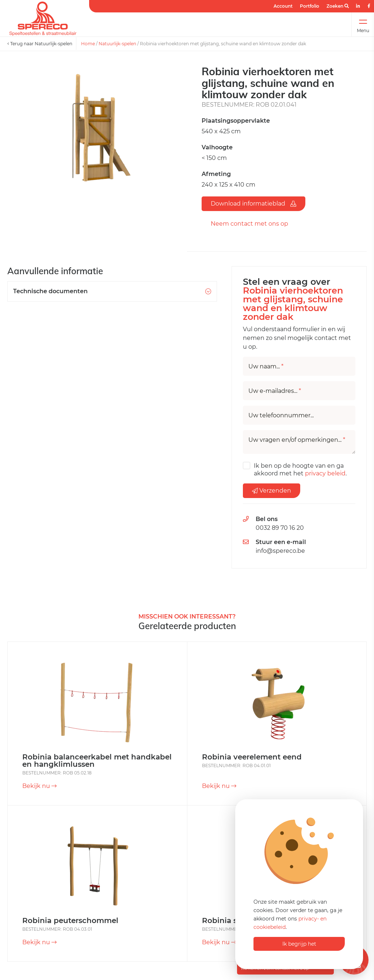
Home (88, 44)
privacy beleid (325, 473)
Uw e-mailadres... (275, 391)
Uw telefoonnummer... (281, 416)
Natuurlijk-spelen (117, 44)
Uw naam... (266, 367)
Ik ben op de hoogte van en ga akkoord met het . (300, 470)
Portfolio (310, 6)
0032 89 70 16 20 (280, 528)
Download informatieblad (253, 204)
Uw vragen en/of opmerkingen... (297, 440)
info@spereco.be (280, 551)
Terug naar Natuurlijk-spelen (40, 44)
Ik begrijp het (299, 944)
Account (283, 6)
